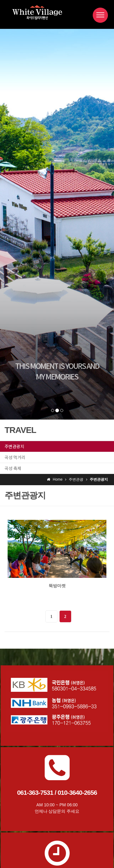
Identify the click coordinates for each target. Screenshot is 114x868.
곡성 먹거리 (15, 457)
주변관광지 (14, 446)
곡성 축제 (13, 468)
